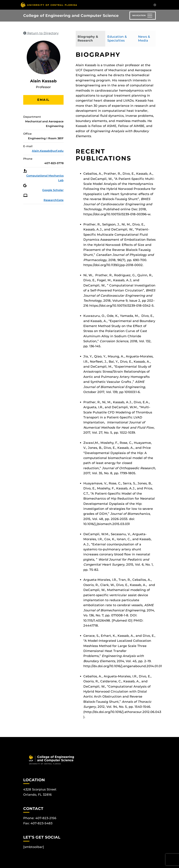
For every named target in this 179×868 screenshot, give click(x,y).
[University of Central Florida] (49, 5)
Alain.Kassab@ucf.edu (48, 151)
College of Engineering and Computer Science (71, 16)
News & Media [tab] (144, 39)
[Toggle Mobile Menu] (155, 5)
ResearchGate (54, 200)
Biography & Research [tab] (88, 39)
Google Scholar (53, 190)
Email (43, 100)
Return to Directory (41, 33)
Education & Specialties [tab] (117, 39)
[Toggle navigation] (143, 16)
